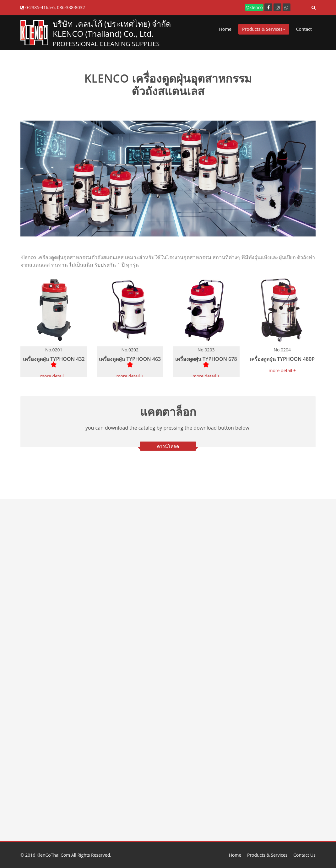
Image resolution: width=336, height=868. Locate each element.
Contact (304, 29)
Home (225, 29)
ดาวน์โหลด (168, 446)
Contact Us (304, 855)
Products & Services (264, 29)
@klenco (254, 7)
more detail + (54, 376)
